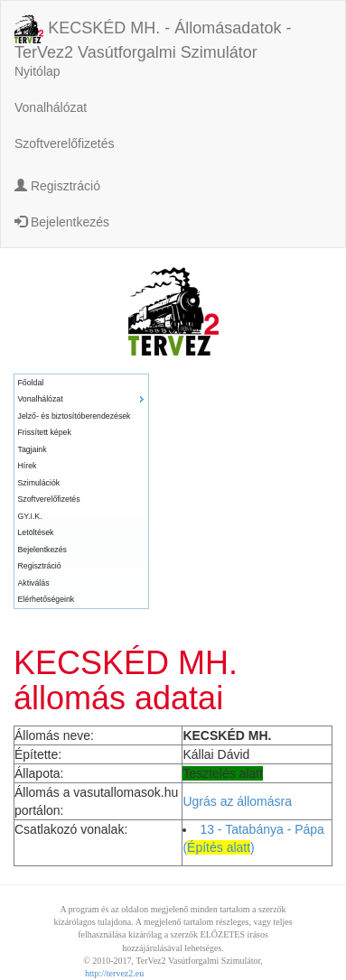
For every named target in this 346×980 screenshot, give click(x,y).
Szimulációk (39, 483)
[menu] (81, 491)
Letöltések (36, 532)
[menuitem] (81, 383)
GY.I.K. (30, 516)
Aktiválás (34, 583)
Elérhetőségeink (47, 599)
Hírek (28, 466)
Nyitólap (37, 71)
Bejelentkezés (62, 222)
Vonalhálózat (51, 107)
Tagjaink (33, 449)
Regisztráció (57, 186)
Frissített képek (45, 432)
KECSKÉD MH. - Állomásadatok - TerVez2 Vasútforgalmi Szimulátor (153, 30)
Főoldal (31, 383)
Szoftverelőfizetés (65, 143)
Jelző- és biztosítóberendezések (75, 416)
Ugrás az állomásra (237, 801)
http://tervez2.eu (114, 973)
